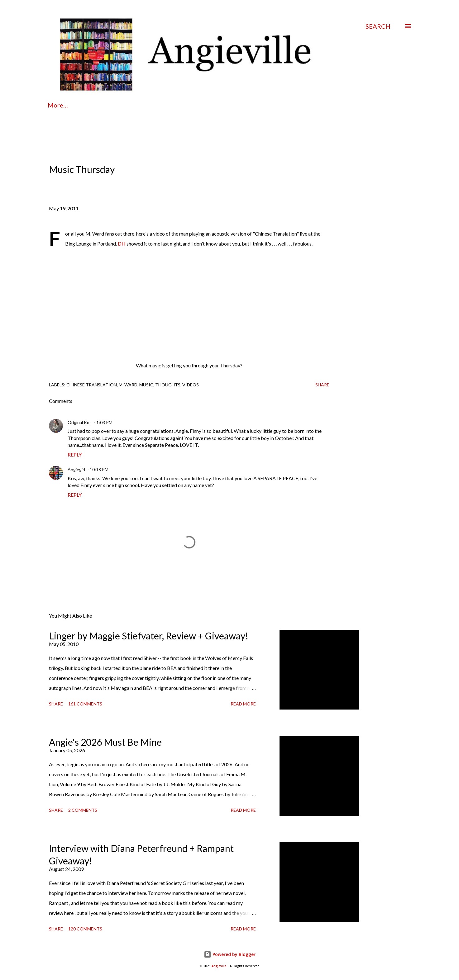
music (146, 385)
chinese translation (92, 385)
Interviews (255, 105)
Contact (170, 105)
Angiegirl (76, 469)
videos (191, 385)
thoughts (168, 385)
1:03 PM (104, 422)
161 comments (85, 704)
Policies (129, 105)
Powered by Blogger (230, 954)
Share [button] (322, 385)
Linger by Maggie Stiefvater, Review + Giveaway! (149, 636)
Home (56, 105)
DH (122, 244)
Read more (243, 704)
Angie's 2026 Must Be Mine (105, 742)
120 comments (85, 929)
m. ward (128, 385)
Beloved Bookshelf (314, 105)
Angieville (219, 966)
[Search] (378, 26)
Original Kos (80, 422)
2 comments (83, 810)
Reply (75, 454)
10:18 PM (99, 469)
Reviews (211, 105)
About (91, 105)
